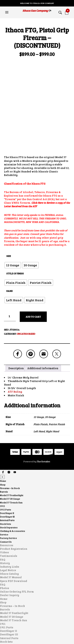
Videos (4, 509)
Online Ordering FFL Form (17, 548)
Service (4, 491)
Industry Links (10, 523)
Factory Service (8, 495)
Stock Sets (6, 480)
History (5, 520)
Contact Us (6, 498)
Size (9, 213)
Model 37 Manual (11, 534)
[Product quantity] (10, 273)
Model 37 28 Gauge (10, 455)
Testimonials (9, 512)
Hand (10, 247)
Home (3, 438)
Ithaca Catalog (9, 530)
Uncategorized (26, 290)
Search (71, 635)
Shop (3, 441)
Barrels (4, 448)
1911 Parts (6, 466)
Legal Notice (8, 527)
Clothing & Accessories (13, 487)
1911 (2, 463)
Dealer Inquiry (10, 552)
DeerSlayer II (7, 470)
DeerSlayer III (7, 473)
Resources (7, 502)
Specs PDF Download (14, 538)
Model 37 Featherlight (12, 452)
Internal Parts (7, 477)
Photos (5, 545)
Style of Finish (15, 230)
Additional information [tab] (43, 325)
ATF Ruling (15, 348)
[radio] (13, 222)
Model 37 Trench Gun (11, 459)
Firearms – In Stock (10, 445)
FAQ (3, 516)
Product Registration (14, 505)
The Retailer (43, 418)
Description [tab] (16, 325)
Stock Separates (9, 484)
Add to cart (33, 273)
